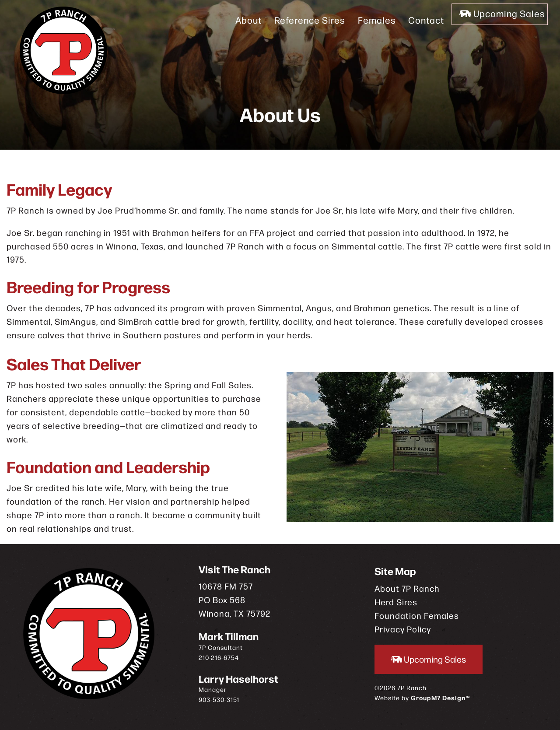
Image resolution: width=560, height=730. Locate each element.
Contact (413, 20)
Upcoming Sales (498, 20)
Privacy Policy (403, 629)
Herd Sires (396, 602)
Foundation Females (417, 615)
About (235, 20)
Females (364, 20)
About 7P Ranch (407, 588)
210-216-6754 (219, 657)
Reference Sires (297, 20)
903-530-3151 (219, 699)
